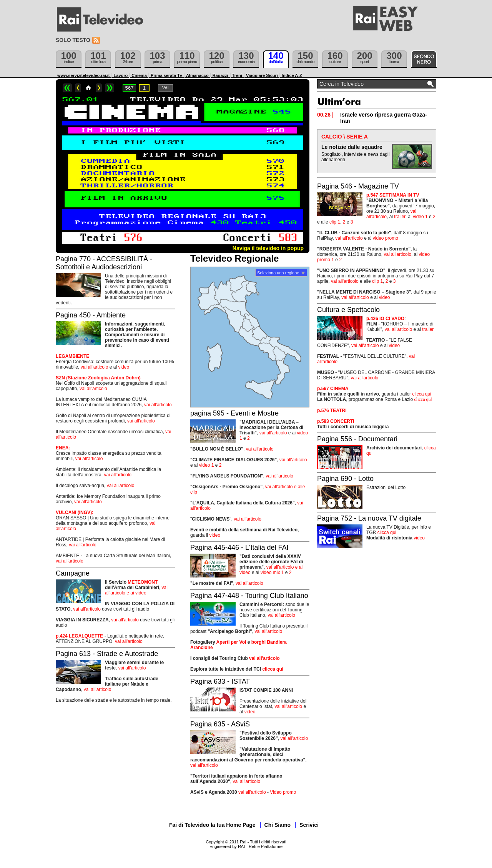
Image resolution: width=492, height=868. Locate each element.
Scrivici (309, 825)
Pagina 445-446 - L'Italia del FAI (239, 548)
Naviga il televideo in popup (268, 248)
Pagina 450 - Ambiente (91, 315)
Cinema (139, 75)
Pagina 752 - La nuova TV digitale (369, 518)
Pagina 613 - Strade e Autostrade (107, 654)
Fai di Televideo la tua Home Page (212, 825)
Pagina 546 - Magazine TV (358, 186)
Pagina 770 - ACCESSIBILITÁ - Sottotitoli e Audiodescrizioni (104, 263)
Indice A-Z (292, 75)
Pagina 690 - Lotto (345, 479)
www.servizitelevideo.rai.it (84, 75)
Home (88, 88)
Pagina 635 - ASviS (220, 724)
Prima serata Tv (166, 75)
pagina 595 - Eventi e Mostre (234, 413)
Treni (237, 75)
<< (67, 88)
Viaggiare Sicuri (262, 75)
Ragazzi (220, 75)
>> (110, 88)
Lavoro (121, 75)
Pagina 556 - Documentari (357, 439)
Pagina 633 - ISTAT (220, 681)
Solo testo (73, 40)
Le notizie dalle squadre (352, 147)
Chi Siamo (278, 825)
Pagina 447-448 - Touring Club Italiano (249, 596)
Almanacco (197, 75)
